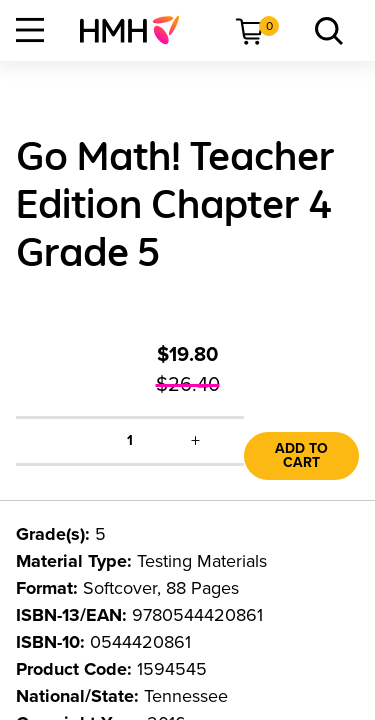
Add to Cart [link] (301, 455)
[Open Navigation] (30, 30)
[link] (137, 30)
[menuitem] (137, 30)
